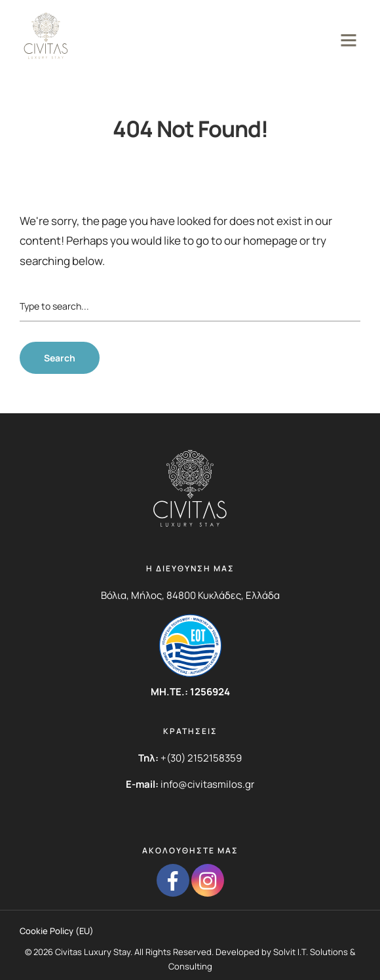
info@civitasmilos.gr (207, 784)
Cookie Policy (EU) (57, 931)
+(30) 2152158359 (201, 758)
